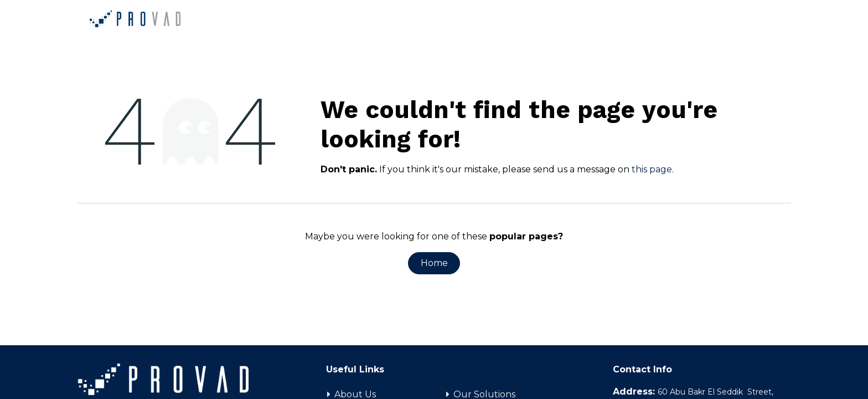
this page (652, 169)
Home (434, 263)
